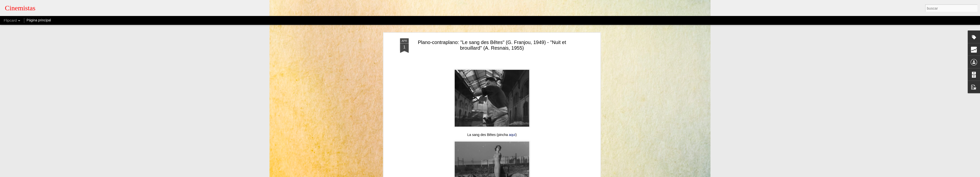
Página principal (39, 20)
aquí (511, 111)
